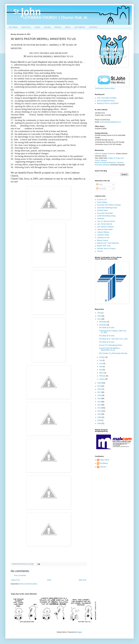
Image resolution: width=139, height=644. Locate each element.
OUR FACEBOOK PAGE (106, 101)
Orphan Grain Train (104, 246)
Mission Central (102, 240)
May (101, 367)
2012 (99, 408)
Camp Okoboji (102, 202)
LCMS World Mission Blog (106, 216)
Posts (99, 185)
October (102, 357)
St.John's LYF (102, 200)
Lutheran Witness (103, 232)
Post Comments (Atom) (29, 584)
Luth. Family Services (105, 224)
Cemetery (93, 27)
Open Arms (26, 27)
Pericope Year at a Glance (106, 249)
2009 (99, 417)
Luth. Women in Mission (105, 227)
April (101, 370)
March (102, 373)
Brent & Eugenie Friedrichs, (106, 154)
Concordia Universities (105, 213)
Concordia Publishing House (107, 208)
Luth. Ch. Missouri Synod (106, 221)
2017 (99, 392)
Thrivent (100, 251)
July (101, 360)
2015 (99, 399)
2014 (99, 402)
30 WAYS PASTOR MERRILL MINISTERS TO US (109, 349)
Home (49, 580)
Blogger (79, 632)
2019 (99, 386)
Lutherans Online (103, 235)
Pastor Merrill (104, 460)
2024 (99, 313)
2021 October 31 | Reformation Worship (113, 353)
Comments (101, 189)
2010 (99, 414)
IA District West (102, 210)
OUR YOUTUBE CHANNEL (107, 98)
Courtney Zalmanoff (102, 165)
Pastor (37, 27)
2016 (99, 395)
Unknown (103, 467)
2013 (99, 405)
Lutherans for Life (103, 238)
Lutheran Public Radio (105, 229)
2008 (99, 420)
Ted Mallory (104, 463)
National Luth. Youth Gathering (108, 243)
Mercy (68, 27)
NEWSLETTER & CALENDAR (108, 103)
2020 (99, 383)
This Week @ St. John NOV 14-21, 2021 (113, 339)
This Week (13, 27)
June (101, 363)
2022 (99, 316)
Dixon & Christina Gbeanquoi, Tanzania (109, 163)
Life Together (80, 27)
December (103, 322)
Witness (58, 27)
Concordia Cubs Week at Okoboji (109, 205)
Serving (47, 27)
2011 (99, 411)
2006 (99, 423)
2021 (99, 319)
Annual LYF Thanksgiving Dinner (111, 345)
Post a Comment (20, 575)
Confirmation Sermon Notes (105, 88)
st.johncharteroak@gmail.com (110, 122)
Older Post (82, 580)
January (102, 379)
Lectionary (101, 219)
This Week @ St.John (107, 328)
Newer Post (16, 580)
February (103, 376)
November (103, 325)
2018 (99, 389)
